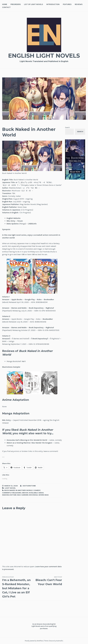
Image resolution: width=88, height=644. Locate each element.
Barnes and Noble (19, 327)
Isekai (41, 493)
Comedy (37, 490)
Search (67, 127)
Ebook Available (30, 493)
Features (67, 4)
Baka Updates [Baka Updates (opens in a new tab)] (13, 224)
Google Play (30, 299)
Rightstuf (50, 308)
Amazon (6, 299)
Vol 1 (24, 361)
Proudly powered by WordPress (34, 641)
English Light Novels (44, 56)
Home (5, 4)
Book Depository (36, 308)
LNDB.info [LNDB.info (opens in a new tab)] (32, 224)
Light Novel (10, 488)
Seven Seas (44, 495)
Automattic (60, 641)
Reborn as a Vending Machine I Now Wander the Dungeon (29, 443)
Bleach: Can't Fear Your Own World (47, 581)
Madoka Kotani (9, 495)
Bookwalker (49, 299)
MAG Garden (23, 495)
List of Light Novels (34, 4)
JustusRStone (29, 486)
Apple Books (17, 299)
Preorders (16, 4)
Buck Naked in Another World (19, 490)
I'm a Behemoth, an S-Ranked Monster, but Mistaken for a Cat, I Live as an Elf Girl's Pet (17, 587)
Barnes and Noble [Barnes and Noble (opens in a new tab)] (19, 308)
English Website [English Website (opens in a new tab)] (14, 218)
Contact (6, 7)
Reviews (79, 4)
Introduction (53, 4)
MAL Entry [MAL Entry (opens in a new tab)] (11, 221)
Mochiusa (33, 495)
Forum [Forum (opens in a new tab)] (20, 221)
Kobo (39, 299)
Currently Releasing (12, 493)
